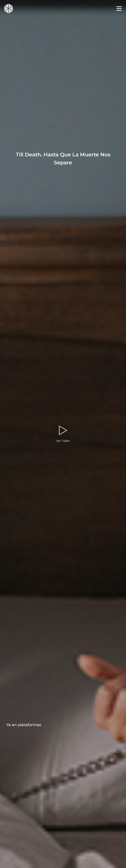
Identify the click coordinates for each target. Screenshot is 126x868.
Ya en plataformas (24, 725)
